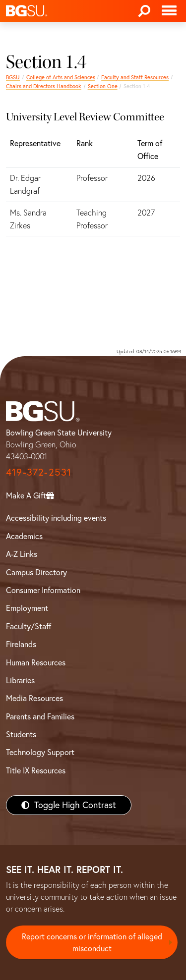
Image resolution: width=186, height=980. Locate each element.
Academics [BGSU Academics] (24, 536)
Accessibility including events (56, 518)
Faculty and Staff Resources (135, 77)
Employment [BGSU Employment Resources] (27, 608)
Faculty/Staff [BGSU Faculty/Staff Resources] (29, 626)
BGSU (13, 77)
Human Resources (36, 662)
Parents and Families (40, 716)
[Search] (144, 11)
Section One (103, 86)
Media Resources (34, 698)
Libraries (20, 680)
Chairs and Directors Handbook (44, 86)
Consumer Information (43, 590)
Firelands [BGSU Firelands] (21, 644)
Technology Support (40, 752)
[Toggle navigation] (169, 11)
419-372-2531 (39, 472)
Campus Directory (36, 572)
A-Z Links (22, 554)
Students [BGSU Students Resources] (21, 734)
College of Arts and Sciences (61, 77)
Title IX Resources (36, 770)
